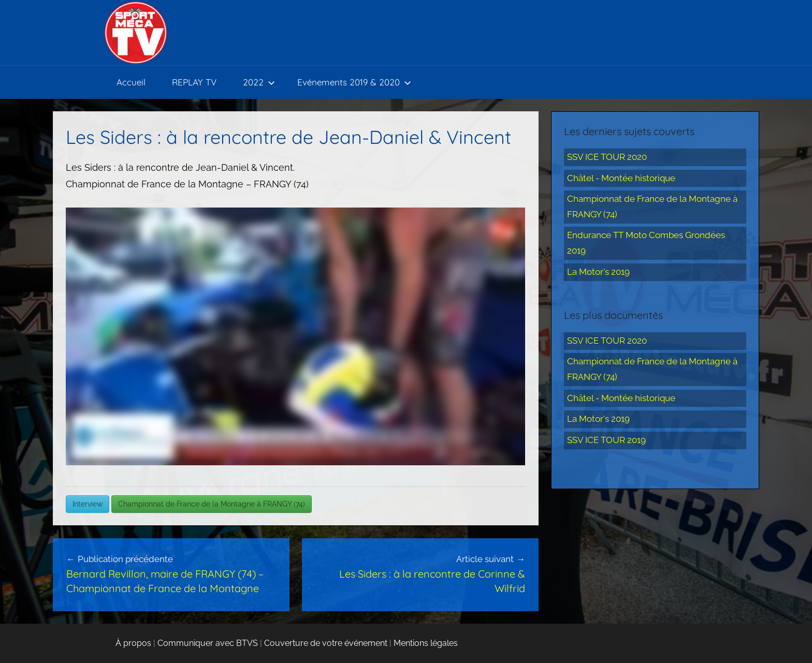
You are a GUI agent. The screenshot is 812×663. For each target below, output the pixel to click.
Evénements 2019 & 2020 (354, 82)
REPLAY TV (194, 82)
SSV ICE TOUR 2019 (606, 440)
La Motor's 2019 (598, 272)
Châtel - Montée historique (621, 178)
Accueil (131, 82)
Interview (88, 504)
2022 (259, 82)
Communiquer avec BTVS (208, 643)
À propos (133, 643)
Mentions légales (426, 643)
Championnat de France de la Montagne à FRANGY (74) (212, 504)
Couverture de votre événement (326, 643)
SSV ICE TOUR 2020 (607, 157)
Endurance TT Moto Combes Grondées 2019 (646, 243)
